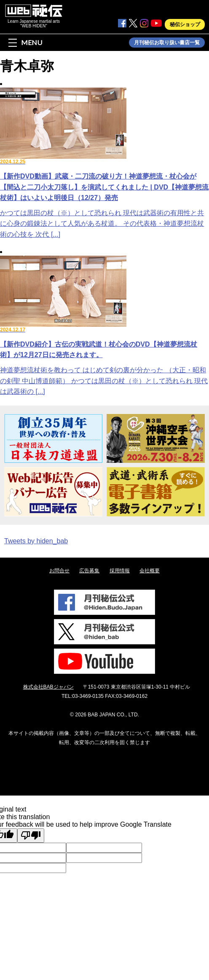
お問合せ (59, 571)
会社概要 (150, 571)
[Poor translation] (31, 836)
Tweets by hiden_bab (36, 541)
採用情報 (120, 571)
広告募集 (89, 571)
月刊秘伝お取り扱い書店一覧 (167, 43)
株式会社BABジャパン (48, 687)
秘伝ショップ (185, 24)
